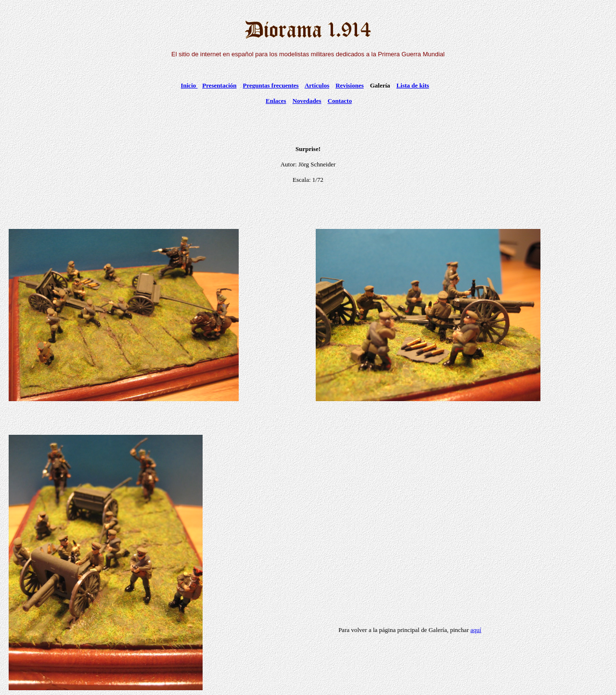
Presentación (219, 85)
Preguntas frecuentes (271, 85)
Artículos (317, 85)
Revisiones (350, 85)
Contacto (340, 101)
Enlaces (276, 101)
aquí (475, 630)
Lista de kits (413, 85)
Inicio (189, 85)
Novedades (307, 101)
